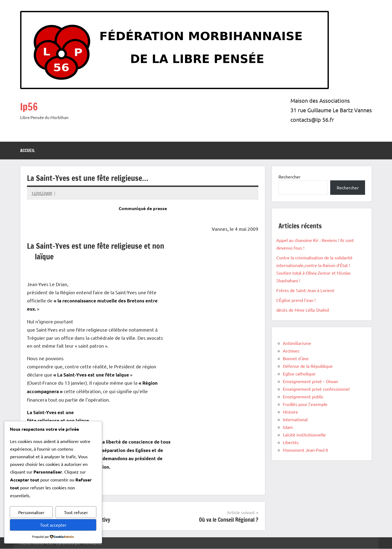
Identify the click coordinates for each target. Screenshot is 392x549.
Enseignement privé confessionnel (316, 389)
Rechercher (290, 177)
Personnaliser (31, 512)
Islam (288, 427)
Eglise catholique (299, 374)
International (295, 419)
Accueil (28, 150)
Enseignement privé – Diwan (310, 381)
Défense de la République (308, 366)
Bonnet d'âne (296, 358)
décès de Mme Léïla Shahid (303, 310)
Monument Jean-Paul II (305, 450)
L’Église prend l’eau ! (296, 300)
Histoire (290, 412)
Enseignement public (303, 396)
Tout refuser (76, 512)
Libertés (291, 442)
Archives (291, 351)
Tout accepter (53, 525)
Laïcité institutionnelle (304, 435)
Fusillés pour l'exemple (305, 404)
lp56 (30, 106)
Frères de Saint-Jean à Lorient (305, 290)
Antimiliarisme (297, 343)
